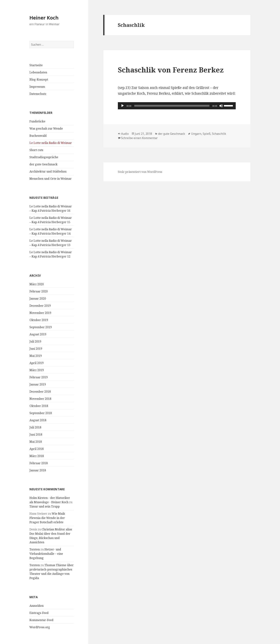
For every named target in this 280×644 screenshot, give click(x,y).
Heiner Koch (44, 18)
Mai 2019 (36, 356)
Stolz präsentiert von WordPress (140, 172)
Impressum (37, 87)
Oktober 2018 (39, 406)
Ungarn (196, 134)
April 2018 (37, 449)
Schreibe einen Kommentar (139, 138)
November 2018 (40, 398)
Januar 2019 (38, 384)
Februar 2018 (39, 463)
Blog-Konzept (39, 79)
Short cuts (36, 150)
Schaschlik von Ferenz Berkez (171, 70)
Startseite (36, 65)
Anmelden (37, 606)
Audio (125, 134)
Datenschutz (38, 94)
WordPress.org (40, 627)
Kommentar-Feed (41, 620)
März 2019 (37, 370)
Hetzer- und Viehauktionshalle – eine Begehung (46, 554)
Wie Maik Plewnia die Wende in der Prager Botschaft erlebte (47, 518)
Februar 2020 (39, 291)
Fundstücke (37, 121)
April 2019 (37, 363)
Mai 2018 (36, 441)
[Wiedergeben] (122, 106)
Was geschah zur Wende (46, 128)
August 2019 (38, 334)
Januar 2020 (38, 298)
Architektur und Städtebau (48, 171)
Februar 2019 (39, 377)
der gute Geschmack (43, 164)
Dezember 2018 (40, 391)
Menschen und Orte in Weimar (51, 179)
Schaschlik (219, 134)
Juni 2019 (36, 348)
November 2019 (40, 313)
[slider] (172, 106)
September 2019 (41, 327)
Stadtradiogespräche (44, 157)
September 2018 (41, 413)
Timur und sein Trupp (45, 506)
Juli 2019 (35, 341)
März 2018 (37, 456)
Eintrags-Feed (39, 613)
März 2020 (37, 284)
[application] (177, 106)
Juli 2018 (35, 427)
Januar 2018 (38, 470)
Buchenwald (38, 136)
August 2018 (38, 420)
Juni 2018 (36, 434)
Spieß (207, 134)
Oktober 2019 (39, 320)
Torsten (35, 549)
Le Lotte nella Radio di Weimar (51, 143)
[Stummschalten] (221, 106)
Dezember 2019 (40, 305)
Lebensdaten (38, 72)
